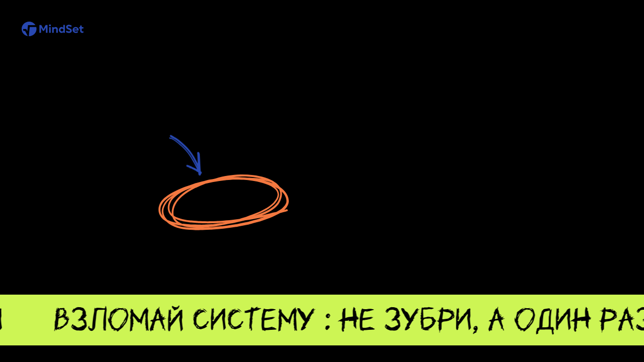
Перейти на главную (223, 203)
